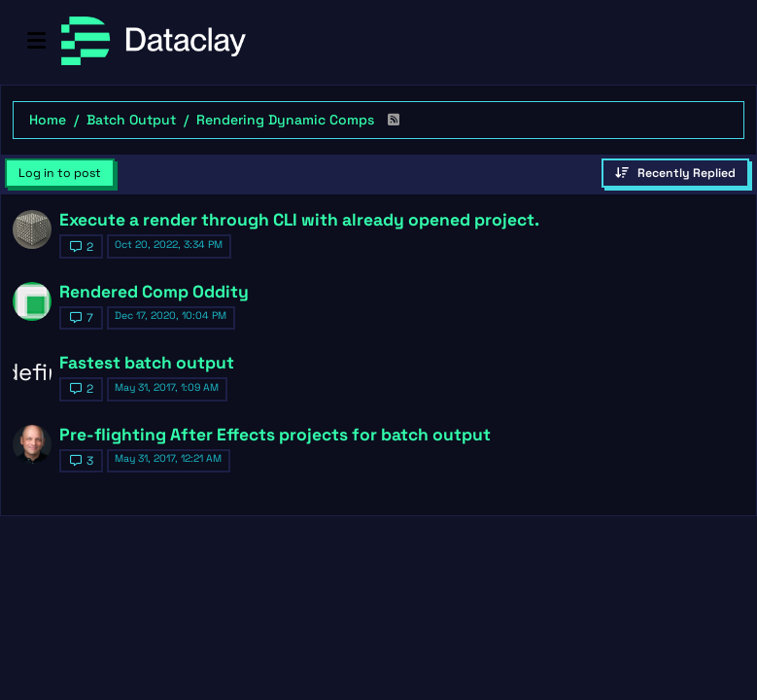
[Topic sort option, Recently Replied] (675, 173)
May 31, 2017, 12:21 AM (168, 458)
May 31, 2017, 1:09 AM (167, 387)
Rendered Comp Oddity (154, 292)
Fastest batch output (147, 363)
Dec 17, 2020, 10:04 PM (171, 315)
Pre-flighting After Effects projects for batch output (275, 435)
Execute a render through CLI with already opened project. (299, 220)
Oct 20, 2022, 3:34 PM (169, 245)
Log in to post (60, 173)
